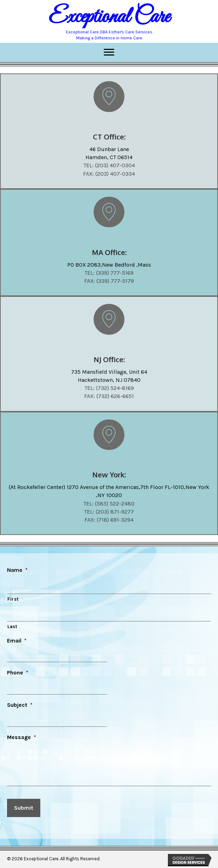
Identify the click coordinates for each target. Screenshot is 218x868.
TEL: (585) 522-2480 (109, 504)
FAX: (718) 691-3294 (109, 520)
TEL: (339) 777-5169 (109, 273)
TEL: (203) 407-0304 (109, 165)
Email (17, 641)
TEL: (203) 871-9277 (109, 512)
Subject (20, 705)
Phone (18, 673)
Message (22, 737)
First (13, 599)
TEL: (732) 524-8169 (109, 388)
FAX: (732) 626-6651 (109, 396)
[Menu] (109, 52)
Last (12, 626)
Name (17, 570)
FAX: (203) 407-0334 (109, 174)
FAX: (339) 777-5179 (109, 281)
